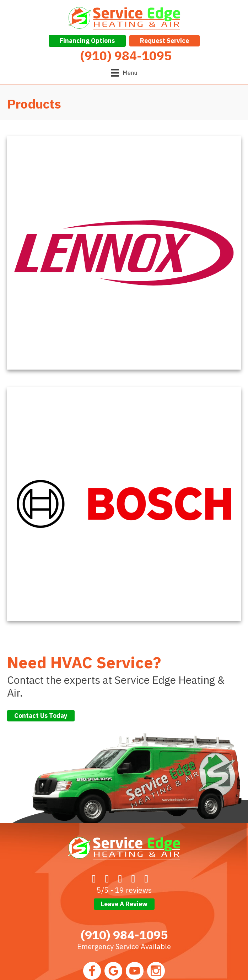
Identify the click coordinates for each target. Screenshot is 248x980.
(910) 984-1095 (124, 935)
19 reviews (133, 890)
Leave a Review (124, 904)
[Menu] (124, 73)
